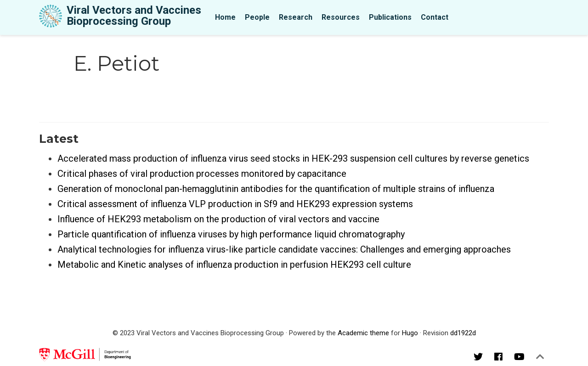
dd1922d (463, 333)
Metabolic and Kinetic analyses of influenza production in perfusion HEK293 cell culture (234, 265)
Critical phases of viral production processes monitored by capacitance (202, 174)
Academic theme (363, 333)
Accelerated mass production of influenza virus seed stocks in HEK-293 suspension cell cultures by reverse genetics (293, 158)
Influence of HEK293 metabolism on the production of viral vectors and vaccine (218, 219)
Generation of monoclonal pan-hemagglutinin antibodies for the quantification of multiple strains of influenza (276, 189)
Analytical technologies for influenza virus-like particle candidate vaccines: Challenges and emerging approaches (284, 249)
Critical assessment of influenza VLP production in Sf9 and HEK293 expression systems (235, 204)
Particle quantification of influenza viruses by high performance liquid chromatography (231, 234)
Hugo (410, 333)
